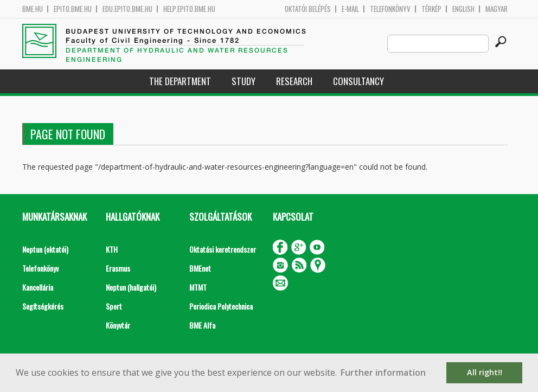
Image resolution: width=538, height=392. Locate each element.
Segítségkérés (43, 306)
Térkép (431, 9)
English (463, 9)
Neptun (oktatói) (45, 249)
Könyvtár (118, 325)
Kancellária (38, 287)
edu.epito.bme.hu (127, 9)
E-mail (350, 9)
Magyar (497, 9)
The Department (180, 81)
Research (294, 81)
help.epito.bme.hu (189, 9)
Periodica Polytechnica (221, 306)
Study (244, 81)
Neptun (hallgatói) (131, 287)
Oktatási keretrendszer (223, 249)
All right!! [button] (485, 372)
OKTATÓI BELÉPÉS (308, 9)
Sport (114, 306)
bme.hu (33, 9)
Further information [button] (383, 372)
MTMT (198, 287)
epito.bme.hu (73, 9)
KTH (112, 249)
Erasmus (118, 268)
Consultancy (358, 81)
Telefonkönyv (390, 9)
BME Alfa (202, 325)
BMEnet (200, 268)
